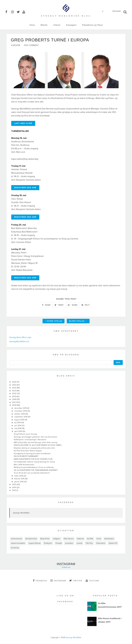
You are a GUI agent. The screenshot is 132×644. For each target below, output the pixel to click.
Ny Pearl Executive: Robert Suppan (28, 451)
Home (32, 25)
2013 (14, 491)
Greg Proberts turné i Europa (25, 434)
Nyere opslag (54, 321)
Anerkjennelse (31, 539)
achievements (16, 539)
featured (80, 539)
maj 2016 (18, 429)
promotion (69, 543)
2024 (15, 382)
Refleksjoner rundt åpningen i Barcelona (30, 440)
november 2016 (21, 411)
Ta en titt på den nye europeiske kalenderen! (32, 473)
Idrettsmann (109, 539)
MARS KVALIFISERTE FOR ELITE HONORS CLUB (33, 459)
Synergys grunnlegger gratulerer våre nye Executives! (35, 437)
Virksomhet (101, 543)
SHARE (46, 305)
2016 (14, 405)
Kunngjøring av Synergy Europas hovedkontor (32, 454)
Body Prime (45, 539)
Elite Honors (69, 539)
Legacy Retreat (34, 543)
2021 (14, 391)
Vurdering (15, 548)
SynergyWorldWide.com (19, 342)
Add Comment (31, 46)
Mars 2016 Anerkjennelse (24, 465)
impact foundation (18, 543)
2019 (14, 397)
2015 (14, 485)
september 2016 (21, 417)
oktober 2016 (20, 414)
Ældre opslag (78, 321)
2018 (14, 400)
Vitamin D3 (113, 543)
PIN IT (86, 305)
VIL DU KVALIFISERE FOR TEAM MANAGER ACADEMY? (36, 470)
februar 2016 (20, 479)
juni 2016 (18, 426)
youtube (92, 581)
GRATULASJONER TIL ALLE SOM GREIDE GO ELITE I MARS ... (38, 445)
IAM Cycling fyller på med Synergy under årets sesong (36, 443)
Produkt (59, 543)
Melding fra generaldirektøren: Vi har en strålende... (34, 468)
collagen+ (57, 539)
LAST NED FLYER (23, 124)
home (99, 539)
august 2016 (19, 420)
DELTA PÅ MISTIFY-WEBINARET (26, 456)
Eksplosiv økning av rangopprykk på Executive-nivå (34, 448)
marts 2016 (19, 476)
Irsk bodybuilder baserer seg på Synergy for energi (34, 462)
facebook (40, 581)
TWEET (59, 305)
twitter (76, 581)
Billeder (44, 25)
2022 (15, 388)
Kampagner (71, 25)
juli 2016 (18, 423)
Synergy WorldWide (21, 513)
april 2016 (18, 432)
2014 (14, 488)
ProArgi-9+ (48, 543)
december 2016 (21, 408)
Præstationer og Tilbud (92, 25)
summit (79, 543)
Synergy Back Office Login (20, 338)
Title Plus (89, 543)
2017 (14, 403)
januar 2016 (19, 482)
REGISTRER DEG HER (25, 188)
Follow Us (66, 567)
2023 (15, 385)
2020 (15, 394)
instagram (58, 581)
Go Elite (90, 539)
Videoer (57, 25)
